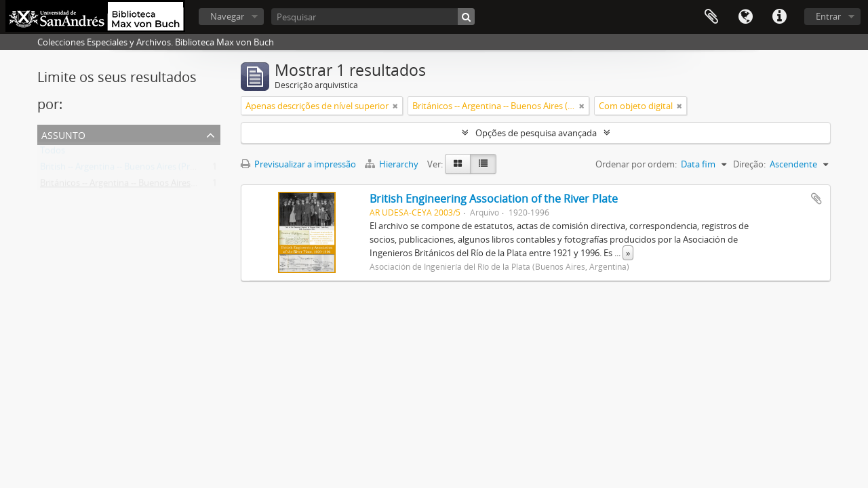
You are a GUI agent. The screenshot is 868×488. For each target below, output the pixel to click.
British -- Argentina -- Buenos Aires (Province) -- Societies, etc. (161, 169)
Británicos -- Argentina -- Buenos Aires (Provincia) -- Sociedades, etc (173, 186)
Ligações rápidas (779, 17)
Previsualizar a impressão (298, 164)
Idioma (745, 17)
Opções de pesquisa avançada (536, 133)
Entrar (828, 16)
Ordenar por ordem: (636, 164)
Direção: (749, 164)
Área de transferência (711, 17)
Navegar (227, 16)
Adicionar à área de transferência (816, 199)
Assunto (63, 134)
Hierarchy (393, 164)
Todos (53, 153)
